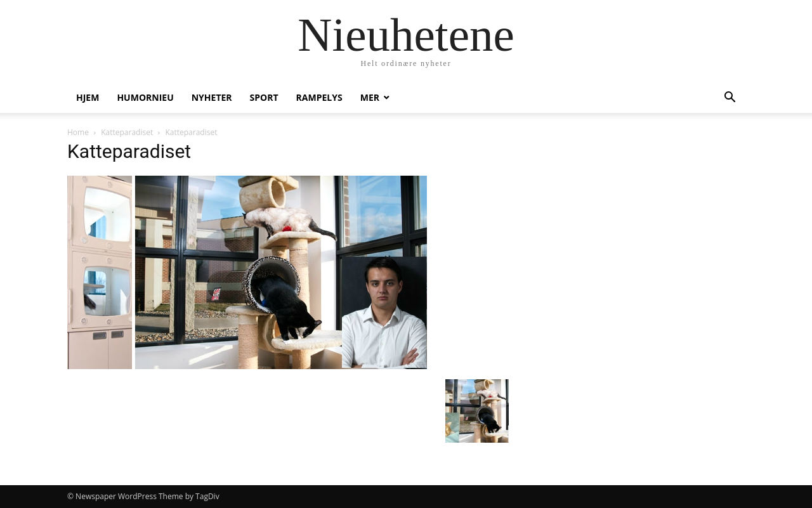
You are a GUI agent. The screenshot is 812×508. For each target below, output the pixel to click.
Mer (370, 97)
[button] (730, 99)
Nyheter (212, 97)
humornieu (145, 97)
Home (78, 132)
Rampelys (319, 97)
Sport (264, 97)
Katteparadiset (127, 132)
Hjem (88, 97)
